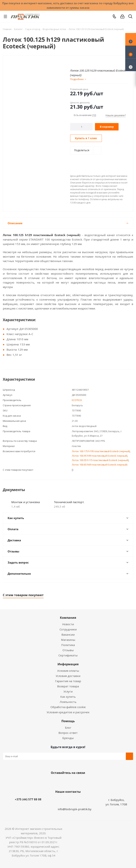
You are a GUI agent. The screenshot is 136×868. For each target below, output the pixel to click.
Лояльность (68, 702)
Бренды (68, 738)
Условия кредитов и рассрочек (68, 712)
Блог (68, 728)
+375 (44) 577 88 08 (28, 799)
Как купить (68, 697)
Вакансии (68, 635)
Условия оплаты (68, 671)
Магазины (68, 640)
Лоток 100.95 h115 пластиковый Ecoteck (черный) (100, 460)
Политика (68, 645)
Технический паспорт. (69, 502)
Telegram (81, 781)
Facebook (63, 781)
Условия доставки (68, 676)
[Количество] (82, 127)
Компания (68, 618)
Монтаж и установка (26, 502)
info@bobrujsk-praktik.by (75, 809)
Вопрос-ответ (68, 733)
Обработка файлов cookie (68, 707)
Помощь (68, 721)
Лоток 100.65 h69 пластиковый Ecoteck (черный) (100, 465)
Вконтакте (53, 781)
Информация (68, 664)
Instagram (72, 781)
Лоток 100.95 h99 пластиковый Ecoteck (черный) (100, 456)
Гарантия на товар (68, 681)
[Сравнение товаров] (131, 65)
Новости (68, 624)
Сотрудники (68, 629)
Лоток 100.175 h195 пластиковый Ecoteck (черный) (101, 451)
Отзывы (68, 650)
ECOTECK (77, 400)
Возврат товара (68, 686)
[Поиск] (130, 17)
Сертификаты (68, 655)
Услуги (68, 691)
